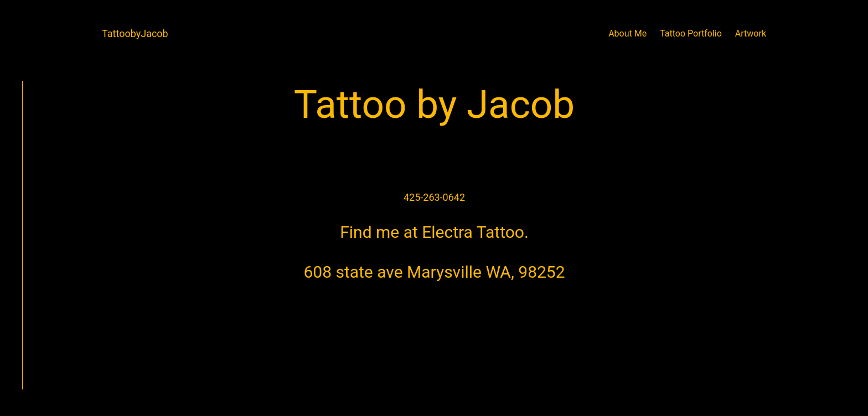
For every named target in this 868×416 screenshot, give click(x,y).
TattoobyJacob (135, 33)
